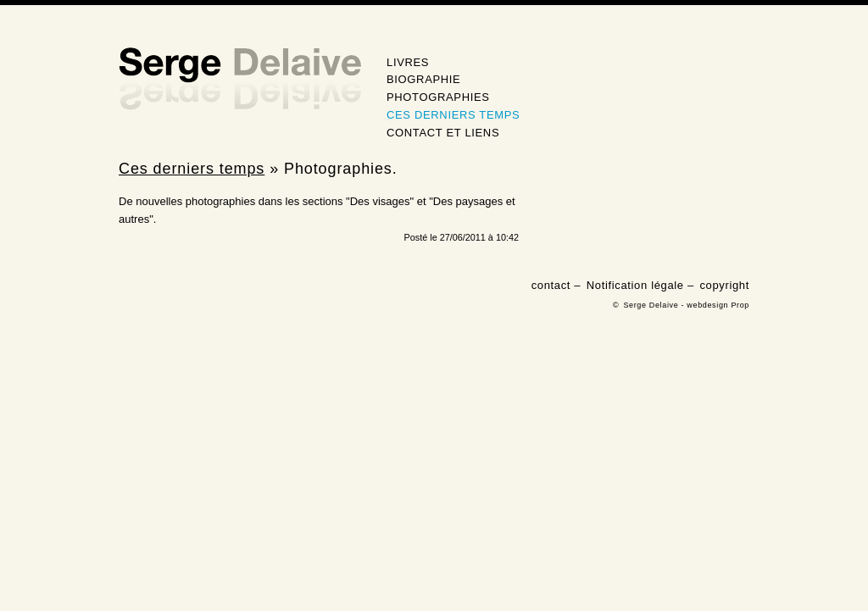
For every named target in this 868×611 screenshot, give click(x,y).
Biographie (423, 79)
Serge (240, 79)
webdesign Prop (718, 305)
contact (551, 285)
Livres (408, 62)
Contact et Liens (443, 133)
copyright (724, 285)
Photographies (438, 97)
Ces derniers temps (453, 115)
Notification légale (635, 285)
